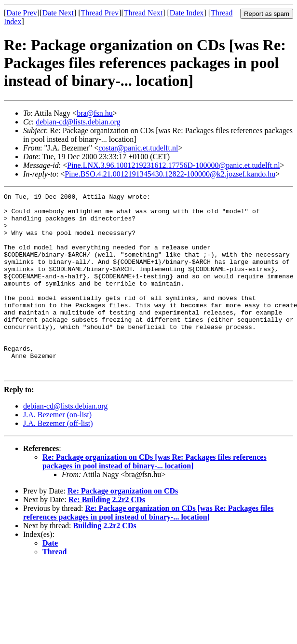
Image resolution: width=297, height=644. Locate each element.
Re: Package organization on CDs (123, 527)
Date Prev (22, 13)
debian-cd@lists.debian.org (78, 122)
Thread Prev (100, 13)
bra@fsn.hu (95, 113)
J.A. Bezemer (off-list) (58, 459)
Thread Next (143, 13)
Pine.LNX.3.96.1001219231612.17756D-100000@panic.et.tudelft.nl (173, 165)
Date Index (187, 13)
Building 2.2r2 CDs (105, 562)
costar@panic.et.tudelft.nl (138, 148)
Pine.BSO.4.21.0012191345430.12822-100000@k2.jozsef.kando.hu (170, 174)
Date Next (58, 13)
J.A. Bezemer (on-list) (57, 451)
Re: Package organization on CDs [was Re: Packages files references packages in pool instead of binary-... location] (155, 498)
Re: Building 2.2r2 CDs (107, 536)
